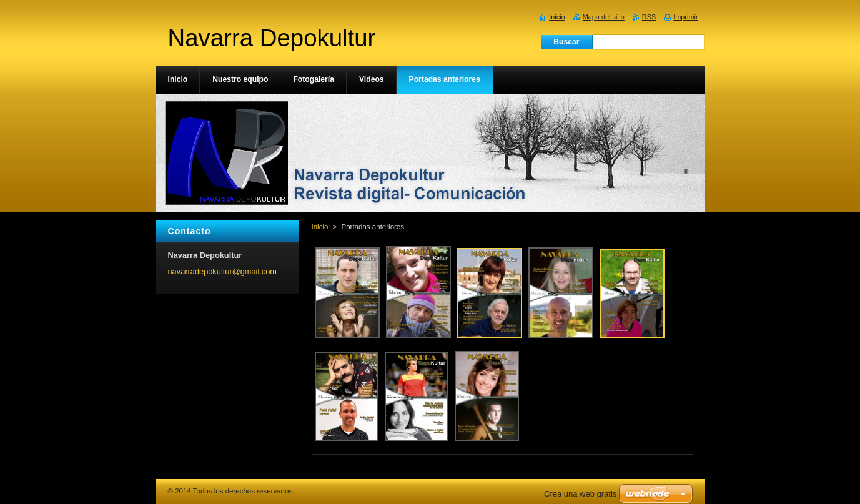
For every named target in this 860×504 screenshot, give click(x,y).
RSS (649, 17)
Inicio (320, 227)
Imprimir (685, 17)
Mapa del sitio (604, 17)
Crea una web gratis (580, 494)
